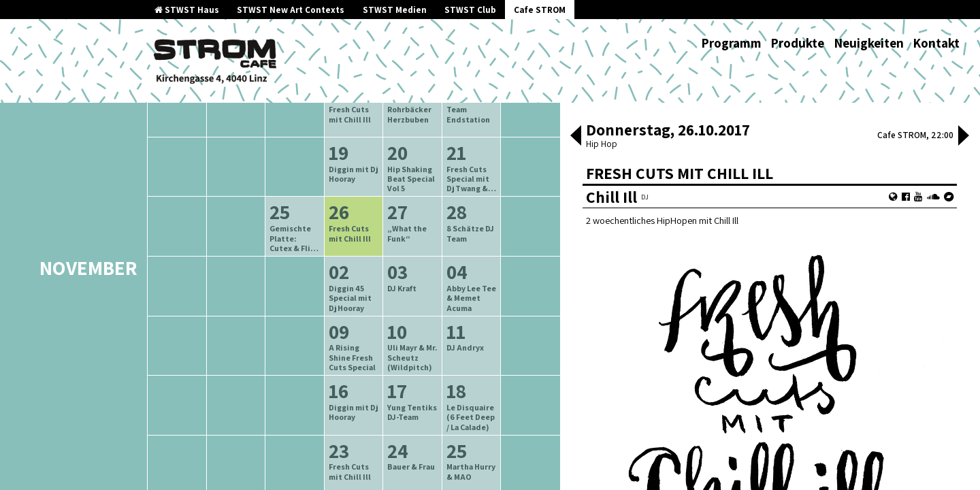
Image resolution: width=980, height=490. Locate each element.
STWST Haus (187, 10)
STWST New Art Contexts (291, 10)
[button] (576, 137)
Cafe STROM (540, 10)
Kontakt (936, 43)
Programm (731, 43)
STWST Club (470, 10)
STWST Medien (395, 10)
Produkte (797, 43)
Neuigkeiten (869, 43)
